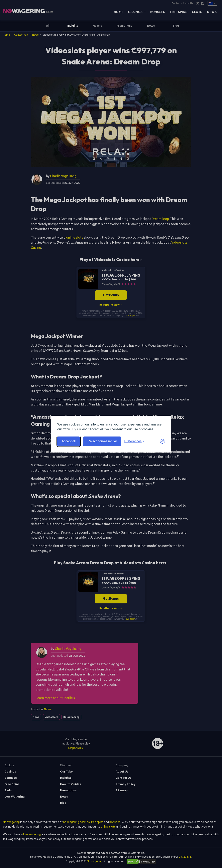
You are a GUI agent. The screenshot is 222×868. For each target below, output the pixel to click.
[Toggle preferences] (134, 441)
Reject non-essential (102, 441)
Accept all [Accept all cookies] (69, 441)
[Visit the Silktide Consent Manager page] (162, 441)
